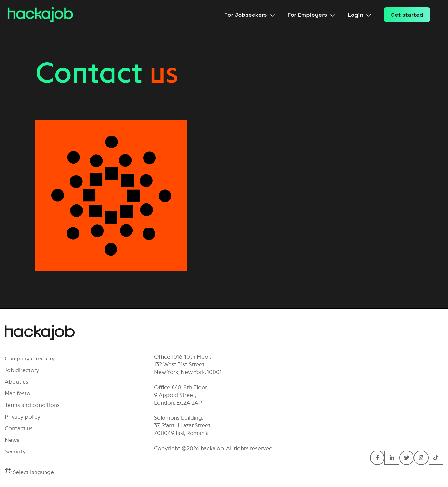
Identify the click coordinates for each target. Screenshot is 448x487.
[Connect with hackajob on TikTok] (436, 458)
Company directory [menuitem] (30, 359)
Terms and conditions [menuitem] (32, 405)
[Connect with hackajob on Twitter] (407, 458)
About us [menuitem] (17, 382)
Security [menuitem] (15, 451)
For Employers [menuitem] (311, 15)
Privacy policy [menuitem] (23, 417)
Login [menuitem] (359, 15)
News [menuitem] (12, 440)
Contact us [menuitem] (19, 428)
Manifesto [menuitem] (18, 393)
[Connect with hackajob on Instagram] (421, 458)
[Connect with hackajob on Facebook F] (377, 458)
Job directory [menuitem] (22, 370)
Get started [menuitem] (407, 15)
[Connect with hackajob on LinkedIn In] (392, 458)
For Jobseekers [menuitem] (250, 15)
